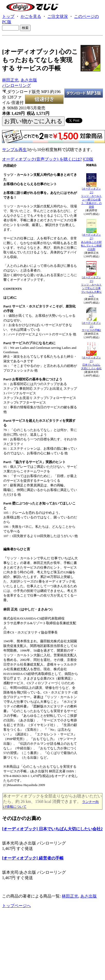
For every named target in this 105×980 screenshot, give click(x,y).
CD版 (89, 159)
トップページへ (16, 906)
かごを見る (31, 16)
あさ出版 (29, 80)
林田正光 (10, 80)
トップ (8, 16)
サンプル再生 (14, 150)
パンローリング (16, 85)
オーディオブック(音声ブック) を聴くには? (42, 159)
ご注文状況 (58, 16)
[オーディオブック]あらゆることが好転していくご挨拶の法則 (91, 242)
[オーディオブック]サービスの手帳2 (91, 326)
